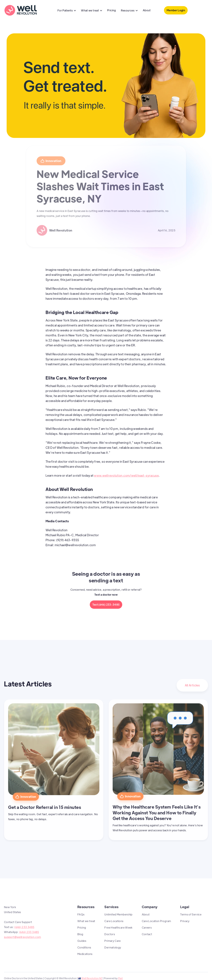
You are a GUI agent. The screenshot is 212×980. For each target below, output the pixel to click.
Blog (80, 934)
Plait (120, 978)
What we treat (86, 921)
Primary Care (112, 941)
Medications (85, 954)
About (147, 10)
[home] (21, 10)
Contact (147, 934)
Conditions (84, 947)
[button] (67, 11)
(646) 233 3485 (24, 927)
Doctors (110, 934)
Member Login (176, 10)
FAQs (81, 914)
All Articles (192, 685)
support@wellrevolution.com (22, 937)
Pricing (112, 10)
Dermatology (113, 947)
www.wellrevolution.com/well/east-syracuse (126, 475)
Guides (82, 941)
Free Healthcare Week (118, 927)
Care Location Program (156, 921)
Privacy (185, 921)
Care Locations (114, 921)
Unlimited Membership (118, 914)
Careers (147, 927)
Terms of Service (191, 914)
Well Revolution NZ (92, 978)
